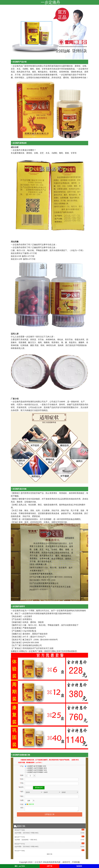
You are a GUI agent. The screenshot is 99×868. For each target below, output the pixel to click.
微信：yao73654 (20, 866)
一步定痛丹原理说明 (19, 143)
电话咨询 (79, 866)
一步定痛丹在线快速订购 (20, 755)
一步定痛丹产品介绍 (19, 62)
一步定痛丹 (38, 862)
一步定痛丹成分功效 (19, 489)
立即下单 (49, 866)
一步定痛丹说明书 (18, 606)
